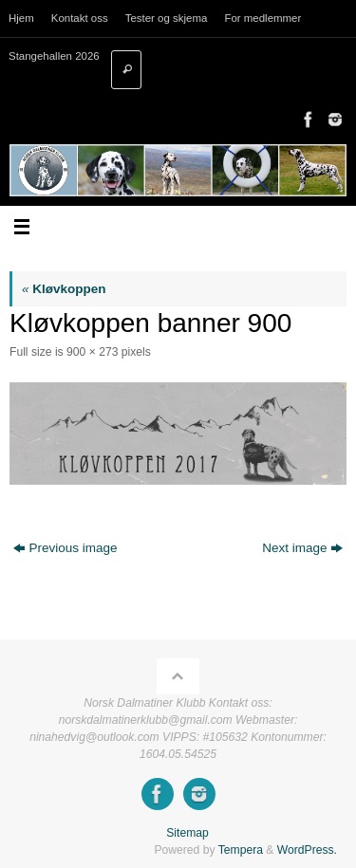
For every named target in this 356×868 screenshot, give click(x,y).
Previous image (66, 548)
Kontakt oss (80, 18)
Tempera (241, 850)
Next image (302, 548)
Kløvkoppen (64, 289)
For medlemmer (262, 18)
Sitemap (187, 833)
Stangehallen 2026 (54, 56)
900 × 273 (92, 352)
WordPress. (307, 850)
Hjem (21, 18)
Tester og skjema (167, 18)
